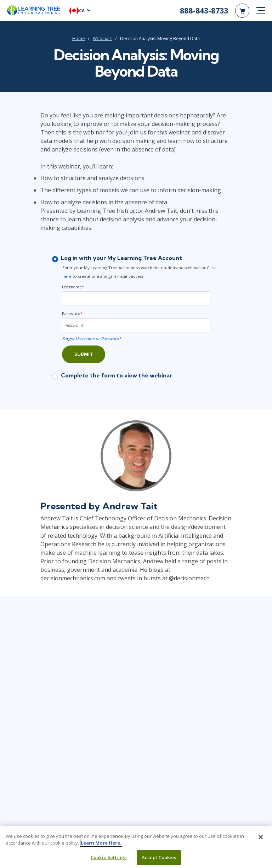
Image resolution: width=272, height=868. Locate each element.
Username (73, 287)
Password (72, 313)
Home (79, 38)
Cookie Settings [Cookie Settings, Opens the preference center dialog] (109, 859)
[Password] (136, 325)
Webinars (103, 38)
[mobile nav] (261, 11)
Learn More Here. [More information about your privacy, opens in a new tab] (101, 845)
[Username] (136, 298)
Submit (84, 354)
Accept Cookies (159, 859)
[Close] (261, 839)
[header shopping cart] (242, 11)
